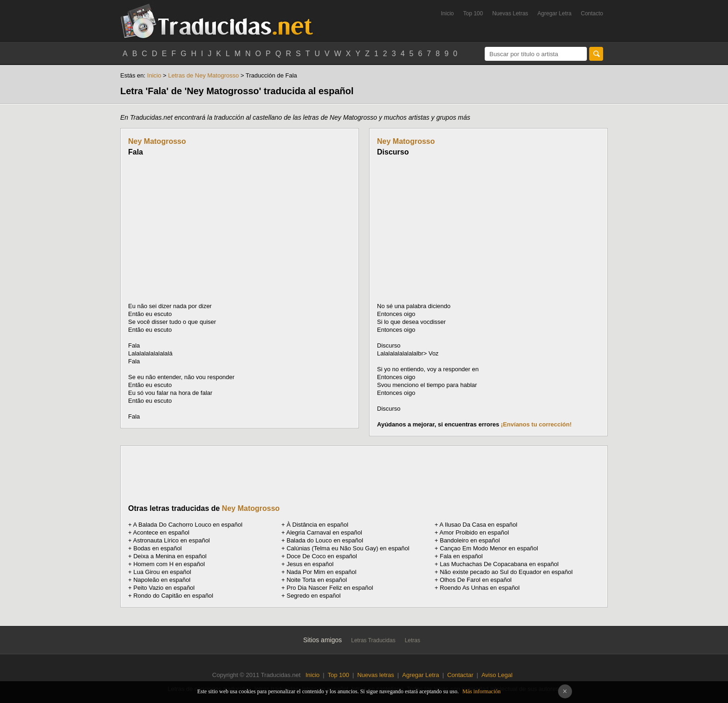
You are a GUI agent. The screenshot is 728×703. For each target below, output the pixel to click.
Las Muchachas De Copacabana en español (499, 564)
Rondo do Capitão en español (173, 596)
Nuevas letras (375, 675)
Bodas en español (157, 548)
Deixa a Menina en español (170, 556)
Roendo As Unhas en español (480, 588)
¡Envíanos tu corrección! (536, 424)
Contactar (460, 675)
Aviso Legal (497, 675)
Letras (413, 640)
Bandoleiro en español (470, 540)
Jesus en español (310, 564)
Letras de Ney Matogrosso (203, 75)
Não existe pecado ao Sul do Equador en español (506, 572)
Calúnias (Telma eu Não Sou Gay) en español (348, 548)
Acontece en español (161, 532)
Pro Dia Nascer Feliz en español (330, 588)
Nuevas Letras (510, 13)
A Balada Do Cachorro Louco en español (188, 525)
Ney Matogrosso (157, 141)
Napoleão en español (162, 580)
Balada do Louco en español (325, 540)
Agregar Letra (555, 13)
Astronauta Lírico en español (172, 540)
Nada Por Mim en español (321, 572)
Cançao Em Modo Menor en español (489, 548)
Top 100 (473, 13)
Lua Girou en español (162, 572)
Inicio (447, 13)
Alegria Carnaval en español (324, 532)
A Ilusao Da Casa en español (479, 525)
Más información (481, 691)
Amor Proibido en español (474, 532)
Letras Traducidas (373, 640)
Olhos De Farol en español (476, 580)
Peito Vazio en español (164, 588)
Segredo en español (313, 596)
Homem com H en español (169, 564)
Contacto (592, 13)
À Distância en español (317, 525)
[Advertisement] (206, 229)
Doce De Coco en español (322, 556)
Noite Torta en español (317, 580)
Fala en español (461, 556)
